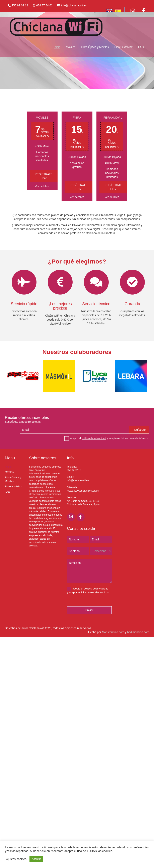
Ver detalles (42, 186)
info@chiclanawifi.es (74, 5)
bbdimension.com (138, 632)
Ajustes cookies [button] (16, 859)
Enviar (89, 610)
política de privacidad (94, 438)
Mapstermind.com (113, 632)
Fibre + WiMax (123, 47)
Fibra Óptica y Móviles (95, 47)
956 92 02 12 (20, 5)
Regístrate (139, 430)
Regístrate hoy (44, 176)
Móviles (71, 47)
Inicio (57, 47)
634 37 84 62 (45, 5)
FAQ (141, 47)
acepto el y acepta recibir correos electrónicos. (107, 439)
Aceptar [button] (36, 859)
